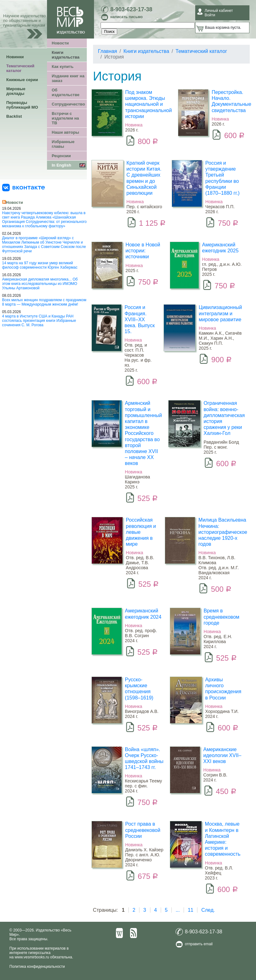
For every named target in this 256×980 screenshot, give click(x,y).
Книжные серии (22, 80)
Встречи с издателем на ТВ (65, 118)
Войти (210, 15)
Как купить (63, 67)
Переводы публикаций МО (22, 105)
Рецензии (61, 156)
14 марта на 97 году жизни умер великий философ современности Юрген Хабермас (40, 265)
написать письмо (126, 17)
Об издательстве (65, 92)
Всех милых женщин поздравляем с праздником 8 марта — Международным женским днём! (44, 302)
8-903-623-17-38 (131, 9)
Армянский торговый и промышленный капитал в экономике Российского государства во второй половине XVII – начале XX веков (144, 433)
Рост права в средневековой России (143, 830)
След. (208, 910)
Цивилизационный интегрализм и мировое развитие (220, 313)
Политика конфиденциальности (37, 967)
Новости (60, 43)
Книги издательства (65, 55)
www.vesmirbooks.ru (32, 957)
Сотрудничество (68, 104)
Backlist (14, 116)
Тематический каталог (20, 68)
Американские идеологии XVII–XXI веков (222, 755)
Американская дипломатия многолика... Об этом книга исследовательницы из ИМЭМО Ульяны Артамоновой (40, 284)
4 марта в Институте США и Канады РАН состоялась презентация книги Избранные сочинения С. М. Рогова (39, 321)
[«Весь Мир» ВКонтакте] (24, 187)
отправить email (199, 944)
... (178, 910)
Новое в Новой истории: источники (143, 251)
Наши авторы (65, 132)
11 (191, 910)
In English (61, 165)
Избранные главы (63, 144)
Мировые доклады (16, 91)
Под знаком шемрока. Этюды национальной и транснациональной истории (149, 104)
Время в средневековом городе (222, 617)
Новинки (15, 57)
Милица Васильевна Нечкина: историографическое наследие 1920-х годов (223, 532)
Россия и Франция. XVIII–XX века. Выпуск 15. (140, 319)
